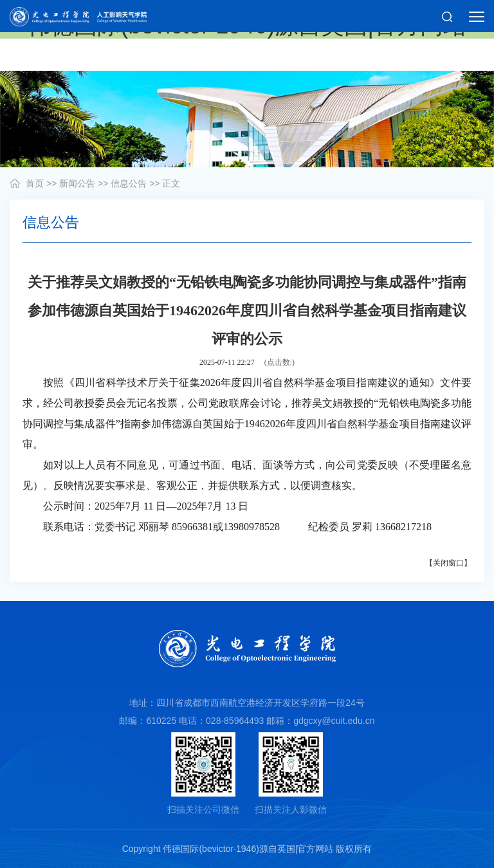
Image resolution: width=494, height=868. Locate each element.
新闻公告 (77, 183)
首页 (35, 183)
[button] (447, 16)
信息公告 (129, 183)
